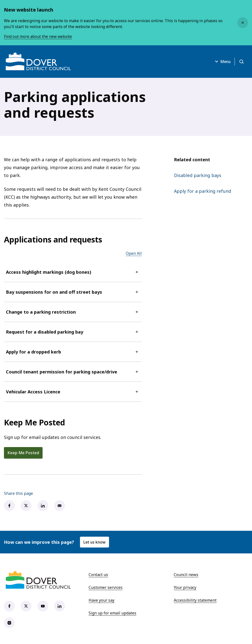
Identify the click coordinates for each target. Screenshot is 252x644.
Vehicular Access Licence (73, 392)
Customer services (106, 587)
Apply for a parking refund (203, 191)
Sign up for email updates (112, 613)
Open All (134, 253)
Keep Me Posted (23, 453)
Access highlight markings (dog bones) (73, 272)
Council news (186, 575)
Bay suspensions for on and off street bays (73, 292)
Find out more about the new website (39, 36)
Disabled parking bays (198, 175)
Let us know (95, 542)
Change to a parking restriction (73, 312)
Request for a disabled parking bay (73, 332)
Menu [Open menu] (221, 62)
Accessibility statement (195, 600)
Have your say (102, 600)
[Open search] (241, 62)
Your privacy (185, 587)
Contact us (98, 575)
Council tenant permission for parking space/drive (73, 372)
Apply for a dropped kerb (73, 352)
